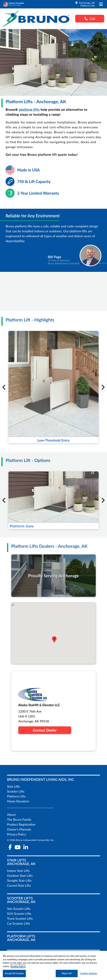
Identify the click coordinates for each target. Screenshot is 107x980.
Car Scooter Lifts (19, 923)
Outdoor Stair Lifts (20, 876)
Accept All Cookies (14, 973)
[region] (53, 965)
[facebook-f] (10, 847)
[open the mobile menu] (101, 4)
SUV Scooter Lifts (19, 914)
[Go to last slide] (4, 387)
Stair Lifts (14, 786)
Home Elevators (18, 801)
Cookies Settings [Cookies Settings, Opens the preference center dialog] (89, 973)
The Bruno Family (19, 819)
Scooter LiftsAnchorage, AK (21, 900)
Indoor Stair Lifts (18, 871)
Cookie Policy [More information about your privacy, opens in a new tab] (18, 966)
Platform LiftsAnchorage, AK (21, 938)
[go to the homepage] (36, 19)
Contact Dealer (45, 730)
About (11, 815)
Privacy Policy (17, 834)
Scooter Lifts (16, 791)
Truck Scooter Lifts (20, 918)
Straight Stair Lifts (19, 880)
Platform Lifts (16, 796)
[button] (54, 640)
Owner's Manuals (19, 829)
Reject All (67, 973)
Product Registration (21, 824)
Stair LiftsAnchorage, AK (21, 862)
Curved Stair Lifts (19, 885)
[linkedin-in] (26, 847)
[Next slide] (103, 387)
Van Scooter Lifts (19, 909)
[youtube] (18, 847)
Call (90, 19)
